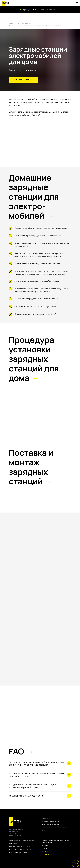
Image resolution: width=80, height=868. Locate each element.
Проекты (45, 848)
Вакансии (45, 846)
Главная (12, 23)
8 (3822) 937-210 (29, 10)
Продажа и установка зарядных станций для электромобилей (30, 26)
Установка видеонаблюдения (51, 821)
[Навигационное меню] (77, 3)
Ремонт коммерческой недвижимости (20, 850)
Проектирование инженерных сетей (19, 847)
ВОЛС (44, 830)
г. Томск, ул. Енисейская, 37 (49, 10)
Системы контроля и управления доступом (21, 841)
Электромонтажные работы (50, 824)
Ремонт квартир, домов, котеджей (19, 853)
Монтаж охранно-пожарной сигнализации (55, 827)
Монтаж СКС (46, 818)
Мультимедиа (13, 844)
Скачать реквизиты (48, 855)
